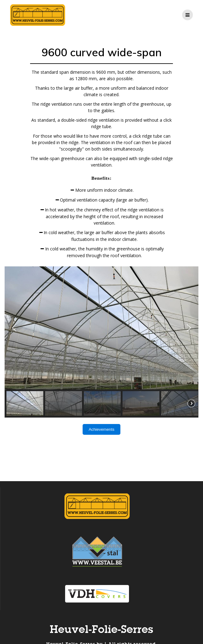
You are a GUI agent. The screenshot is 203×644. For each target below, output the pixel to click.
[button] (14, 328)
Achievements (102, 429)
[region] (101, 342)
